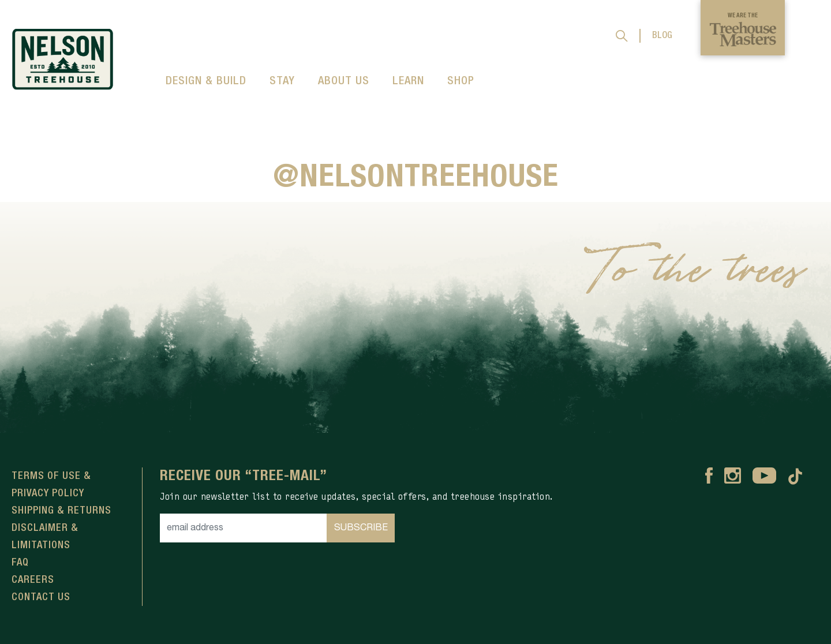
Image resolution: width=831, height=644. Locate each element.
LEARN (408, 81)
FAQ (20, 563)
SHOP (461, 81)
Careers (33, 580)
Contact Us (41, 597)
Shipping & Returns (61, 511)
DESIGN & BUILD (206, 81)
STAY (282, 81)
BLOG (662, 36)
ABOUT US (344, 81)
